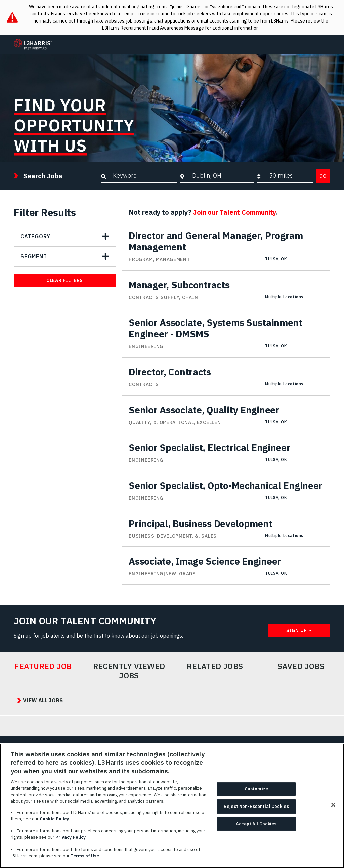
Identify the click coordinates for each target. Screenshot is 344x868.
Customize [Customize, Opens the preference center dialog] (256, 792)
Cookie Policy (54, 821)
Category (35, 236)
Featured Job (43, 666)
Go (323, 176)
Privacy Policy (71, 840)
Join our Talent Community (235, 212)
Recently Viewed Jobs (129, 671)
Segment (34, 256)
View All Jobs (39, 701)
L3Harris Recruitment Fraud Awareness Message (153, 28)
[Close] (333, 808)
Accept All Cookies (256, 826)
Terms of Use (85, 858)
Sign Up (297, 630)
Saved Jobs (301, 666)
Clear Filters (65, 280)
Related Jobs (215, 666)
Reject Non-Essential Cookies (256, 809)
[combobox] (221, 176)
